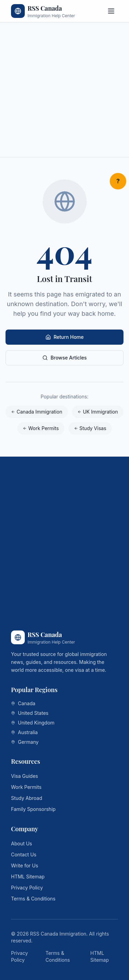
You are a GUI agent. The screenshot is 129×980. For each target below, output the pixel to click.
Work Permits (41, 428)
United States (30, 713)
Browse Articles (64, 358)
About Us (21, 843)
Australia (24, 732)
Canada (23, 703)
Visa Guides (24, 776)
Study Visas (90, 428)
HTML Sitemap (28, 877)
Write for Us (25, 866)
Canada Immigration (37, 412)
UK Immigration (98, 412)
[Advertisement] (64, 90)
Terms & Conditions (33, 899)
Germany (25, 742)
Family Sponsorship (33, 809)
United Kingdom (33, 723)
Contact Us (24, 854)
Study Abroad (27, 798)
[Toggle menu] (111, 11)
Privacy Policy (27, 888)
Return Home (65, 337)
